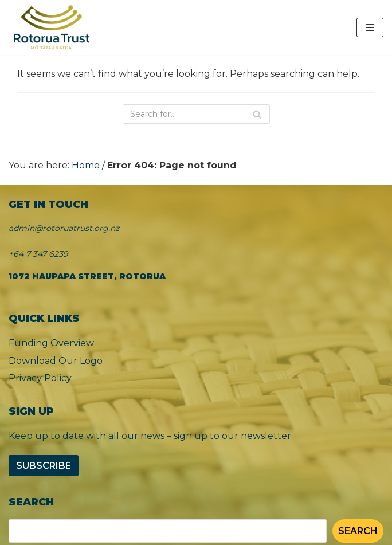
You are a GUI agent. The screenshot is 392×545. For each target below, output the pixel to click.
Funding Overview (51, 343)
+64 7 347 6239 (38, 254)
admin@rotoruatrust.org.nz (64, 228)
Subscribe (44, 466)
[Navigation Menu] (370, 28)
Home (86, 165)
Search (358, 531)
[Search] (196, 114)
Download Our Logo (56, 361)
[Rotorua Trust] (52, 28)
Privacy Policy (40, 378)
